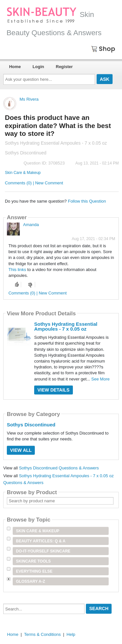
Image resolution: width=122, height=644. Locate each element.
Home (15, 67)
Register (64, 67)
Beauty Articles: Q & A (41, 541)
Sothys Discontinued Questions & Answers (59, 468)
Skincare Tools (33, 561)
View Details (54, 390)
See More (101, 379)
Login (38, 67)
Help (71, 634)
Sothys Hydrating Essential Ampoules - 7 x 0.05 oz (66, 326)
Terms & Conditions (42, 634)
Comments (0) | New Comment (34, 183)
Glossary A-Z (31, 581)
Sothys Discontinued (31, 425)
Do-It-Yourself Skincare (43, 551)
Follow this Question (87, 201)
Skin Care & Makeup (23, 173)
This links (17, 270)
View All (21, 450)
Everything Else (34, 571)
